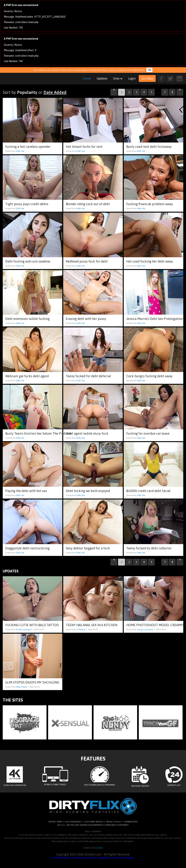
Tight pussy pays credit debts (27, 204)
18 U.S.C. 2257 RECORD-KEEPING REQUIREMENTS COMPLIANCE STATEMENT (93, 825)
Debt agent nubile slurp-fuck (87, 433)
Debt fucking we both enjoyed (88, 491)
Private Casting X (24, 629)
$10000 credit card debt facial (148, 491)
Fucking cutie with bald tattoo (32, 625)
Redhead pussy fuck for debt (87, 261)
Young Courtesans (145, 629)
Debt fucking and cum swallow (28, 261)
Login (132, 78)
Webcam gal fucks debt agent (27, 376)
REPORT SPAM (55, 822)
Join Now (147, 78)
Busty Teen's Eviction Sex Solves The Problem (38, 433)
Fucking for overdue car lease (148, 433)
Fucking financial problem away (150, 204)
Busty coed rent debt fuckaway (149, 147)
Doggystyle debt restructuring (27, 548)
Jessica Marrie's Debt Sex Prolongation (154, 319)
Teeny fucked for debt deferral (88, 376)
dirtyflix (28, 79)
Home (87, 78)
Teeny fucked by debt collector (149, 548)
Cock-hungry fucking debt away (149, 376)
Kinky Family (22, 687)
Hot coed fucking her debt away (150, 261)
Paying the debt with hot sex (26, 491)
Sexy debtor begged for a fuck (88, 548)
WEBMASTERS (131, 822)
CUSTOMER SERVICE (94, 822)
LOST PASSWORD (73, 822)
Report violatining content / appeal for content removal (98, 858)
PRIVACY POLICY (114, 822)
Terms (56, 858)
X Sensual (81, 629)
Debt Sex (20, 151)
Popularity (27, 92)
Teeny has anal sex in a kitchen (92, 625)
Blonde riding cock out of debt (88, 204)
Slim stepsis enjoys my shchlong (32, 682)
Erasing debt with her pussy (86, 319)
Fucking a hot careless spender (28, 147)
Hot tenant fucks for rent (84, 147)
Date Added (55, 92)
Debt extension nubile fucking (27, 319)
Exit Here (98, 848)
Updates (102, 78)
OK (149, 70)
